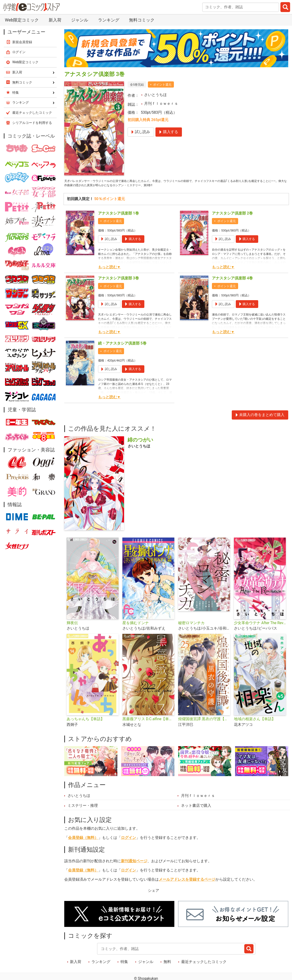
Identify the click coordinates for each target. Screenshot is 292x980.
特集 (124, 964)
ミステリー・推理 (83, 808)
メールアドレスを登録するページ (187, 882)
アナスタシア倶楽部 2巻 (232, 216)
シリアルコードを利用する (32, 123)
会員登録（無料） (83, 840)
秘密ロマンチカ (191, 626)
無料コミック (142, 20)
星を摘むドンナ (136, 626)
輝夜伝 (72, 626)
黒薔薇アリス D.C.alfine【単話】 (148, 722)
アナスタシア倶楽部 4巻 (232, 281)
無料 (167, 964)
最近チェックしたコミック (204, 964)
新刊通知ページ (134, 864)
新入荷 (55, 20)
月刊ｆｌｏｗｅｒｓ (161, 104)
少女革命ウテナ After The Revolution (260, 626)
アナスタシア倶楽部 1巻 (118, 216)
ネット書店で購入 (196, 808)
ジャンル (80, 20)
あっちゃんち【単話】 (86, 722)
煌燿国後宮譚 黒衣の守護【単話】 (204, 722)
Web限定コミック (22, 20)
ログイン (129, 840)
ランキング (109, 20)
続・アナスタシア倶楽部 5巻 (122, 346)
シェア (154, 893)
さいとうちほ (155, 95)
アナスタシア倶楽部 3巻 (118, 281)
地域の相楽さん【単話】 (255, 722)
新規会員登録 (22, 42)
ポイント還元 (162, 85)
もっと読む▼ (109, 269)
